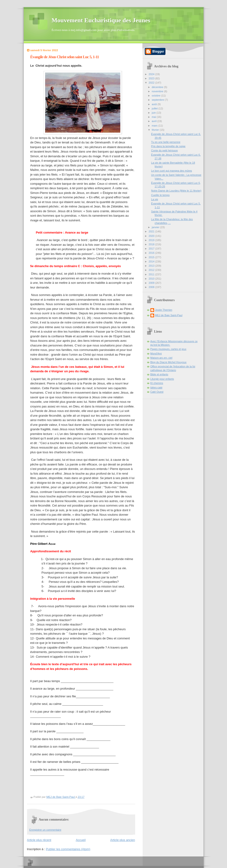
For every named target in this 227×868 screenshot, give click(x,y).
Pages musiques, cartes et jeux (168, 349)
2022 (152, 83)
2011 (152, 274)
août (155, 104)
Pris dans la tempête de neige (168, 146)
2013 (152, 266)
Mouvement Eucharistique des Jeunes (101, 20)
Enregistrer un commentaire (45, 830)
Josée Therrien (164, 310)
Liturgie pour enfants (162, 379)
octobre (157, 96)
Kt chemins (157, 383)
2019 (152, 240)
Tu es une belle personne (166, 142)
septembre (158, 100)
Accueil (81, 840)
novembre (158, 91)
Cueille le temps (160, 195)
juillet (155, 108)
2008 (152, 287)
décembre (158, 87)
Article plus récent (39, 840)
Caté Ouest (157, 392)
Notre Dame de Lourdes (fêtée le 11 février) (176, 191)
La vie (155, 199)
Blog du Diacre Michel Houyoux (168, 362)
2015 (152, 257)
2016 (152, 253)
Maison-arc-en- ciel (161, 358)
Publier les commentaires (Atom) (68, 849)
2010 (152, 279)
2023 (152, 78)
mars (155, 126)
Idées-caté (157, 388)
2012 (152, 270)
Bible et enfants (159, 374)
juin (154, 113)
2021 (152, 231)
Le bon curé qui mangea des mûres (172, 171)
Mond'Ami (156, 353)
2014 (152, 261)
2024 (152, 74)
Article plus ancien (123, 840)
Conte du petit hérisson (164, 150)
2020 (152, 236)
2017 (152, 249)
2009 (152, 283)
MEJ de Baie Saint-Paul (169, 315)
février (156, 130)
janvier (156, 227)
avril (155, 121)
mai (154, 117)
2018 (152, 244)
